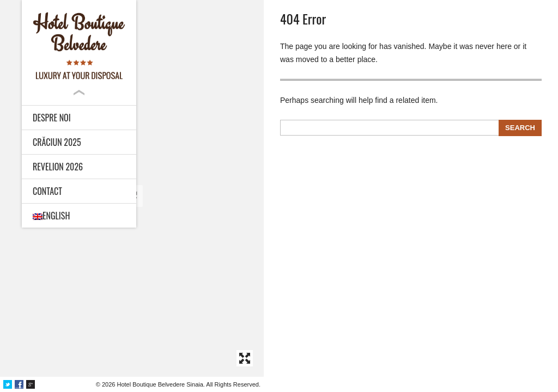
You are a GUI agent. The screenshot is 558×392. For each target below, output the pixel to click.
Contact (47, 191)
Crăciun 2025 (57, 142)
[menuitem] (79, 216)
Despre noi (52, 118)
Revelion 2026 (58, 167)
